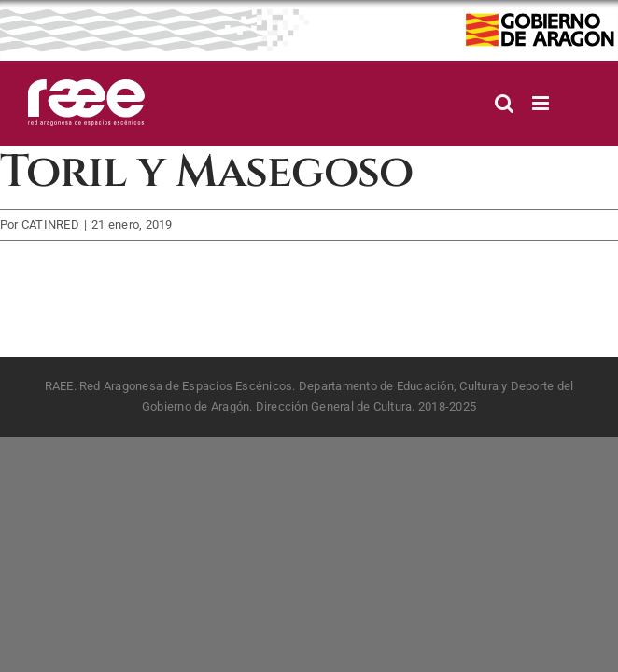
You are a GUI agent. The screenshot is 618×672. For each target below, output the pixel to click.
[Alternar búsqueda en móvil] (504, 103)
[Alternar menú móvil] (542, 103)
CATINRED (50, 224)
